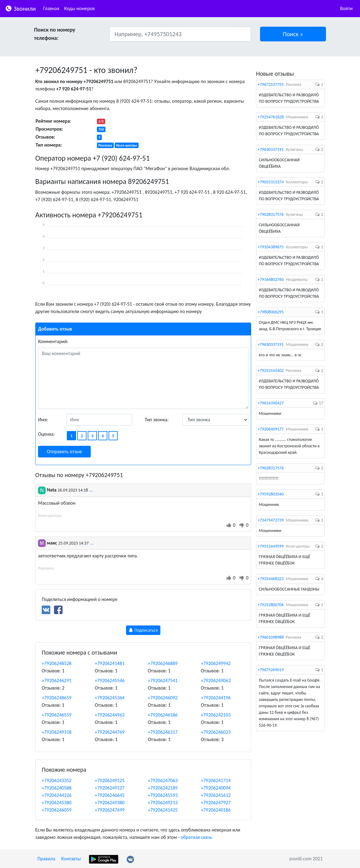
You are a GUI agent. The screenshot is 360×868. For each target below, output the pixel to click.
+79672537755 (271, 84)
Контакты (71, 859)
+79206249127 (110, 788)
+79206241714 (216, 780)
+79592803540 (271, 494)
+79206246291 (57, 681)
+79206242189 (163, 788)
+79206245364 (110, 698)
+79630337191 (271, 149)
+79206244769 (110, 732)
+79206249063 (216, 681)
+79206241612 (216, 795)
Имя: (43, 420)
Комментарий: (53, 341)
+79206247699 (110, 810)
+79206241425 (163, 810)
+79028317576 (271, 214)
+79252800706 (271, 605)
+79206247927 (216, 803)
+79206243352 (57, 780)
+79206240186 (216, 810)
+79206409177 (271, 429)
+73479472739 (271, 520)
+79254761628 (271, 117)
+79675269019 (271, 670)
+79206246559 (57, 715)
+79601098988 (271, 637)
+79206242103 (216, 715)
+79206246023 (216, 732)
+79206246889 (163, 663)
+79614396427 (271, 403)
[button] (293, 34)
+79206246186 (163, 715)
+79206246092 (163, 698)
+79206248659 (57, 698)
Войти (346, 8)
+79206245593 (163, 795)
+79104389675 (271, 247)
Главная (51, 8)
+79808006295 (271, 312)
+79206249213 (163, 803)
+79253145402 (271, 371)
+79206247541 (163, 681)
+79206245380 (57, 803)
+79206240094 (216, 788)
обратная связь (196, 837)
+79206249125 (110, 780)
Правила (46, 859)
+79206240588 (57, 788)
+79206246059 (57, 810)
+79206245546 (110, 681)
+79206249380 (110, 803)
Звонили (20, 8)
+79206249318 (57, 732)
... (91, 490)
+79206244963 (110, 715)
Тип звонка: (157, 420)
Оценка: (46, 434)
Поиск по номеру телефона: (55, 34)
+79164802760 (271, 279)
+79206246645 (110, 795)
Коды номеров (79, 8)
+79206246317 (163, 732)
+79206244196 (216, 698)
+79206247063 (163, 780)
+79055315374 (271, 182)
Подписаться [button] (143, 630)
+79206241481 (110, 663)
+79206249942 (216, 663)
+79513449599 (271, 546)
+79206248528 (57, 663)
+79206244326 (57, 795)
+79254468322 (271, 579)
